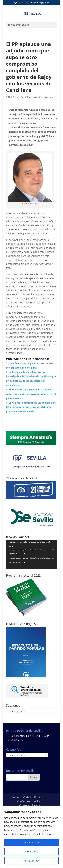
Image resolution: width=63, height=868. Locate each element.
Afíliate (38, 801)
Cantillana (26, 97)
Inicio (16, 797)
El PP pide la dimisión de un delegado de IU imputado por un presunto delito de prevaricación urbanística (31, 407)
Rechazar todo (32, 861)
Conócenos (24, 801)
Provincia (49, 97)
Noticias (38, 97)
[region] (32, 837)
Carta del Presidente (35, 797)
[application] (32, 555)
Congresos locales (30, 805)
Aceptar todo (32, 842)
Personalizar (32, 852)
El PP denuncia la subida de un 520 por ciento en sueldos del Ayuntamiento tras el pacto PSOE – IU (31, 394)
